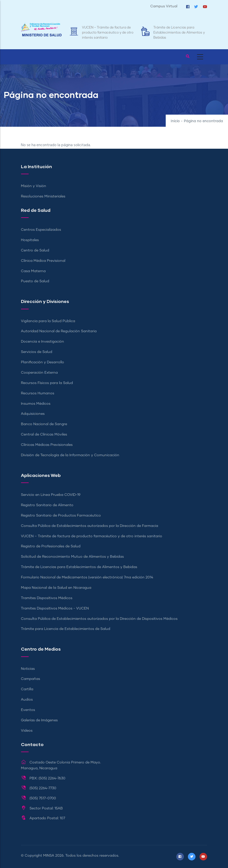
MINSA (49, 856)
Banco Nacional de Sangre (44, 424)
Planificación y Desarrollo (42, 362)
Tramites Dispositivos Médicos (47, 598)
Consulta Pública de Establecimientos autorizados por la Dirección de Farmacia (90, 526)
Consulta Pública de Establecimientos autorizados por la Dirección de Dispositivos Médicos (99, 619)
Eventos (28, 710)
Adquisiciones (33, 414)
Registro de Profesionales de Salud (51, 546)
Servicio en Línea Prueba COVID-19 (51, 495)
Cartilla (27, 689)
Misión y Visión (34, 186)
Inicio (175, 121)
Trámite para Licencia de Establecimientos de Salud (66, 629)
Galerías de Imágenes (39, 720)
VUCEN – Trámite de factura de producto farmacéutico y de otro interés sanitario (108, 33)
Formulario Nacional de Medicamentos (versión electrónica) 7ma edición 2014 (87, 577)
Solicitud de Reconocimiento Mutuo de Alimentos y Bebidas (72, 557)
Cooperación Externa (39, 373)
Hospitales (30, 240)
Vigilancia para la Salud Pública (48, 321)
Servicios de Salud (37, 352)
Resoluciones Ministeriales (43, 196)
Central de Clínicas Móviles (44, 435)
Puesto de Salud (35, 281)
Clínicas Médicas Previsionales (47, 445)
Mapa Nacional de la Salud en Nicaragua (56, 588)
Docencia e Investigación (42, 342)
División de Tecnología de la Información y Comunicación (70, 455)
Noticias (28, 669)
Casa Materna (33, 271)
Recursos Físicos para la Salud (47, 383)
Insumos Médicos (36, 404)
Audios (27, 700)
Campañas (31, 679)
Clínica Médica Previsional (43, 261)
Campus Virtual (164, 6)
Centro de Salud (35, 250)
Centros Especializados (41, 230)
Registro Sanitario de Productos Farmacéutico (61, 516)
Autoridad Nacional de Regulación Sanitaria (59, 331)
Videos (27, 731)
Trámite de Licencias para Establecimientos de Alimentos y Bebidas (179, 33)
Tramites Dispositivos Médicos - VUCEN (55, 608)
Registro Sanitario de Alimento (47, 505)
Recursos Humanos (38, 393)
